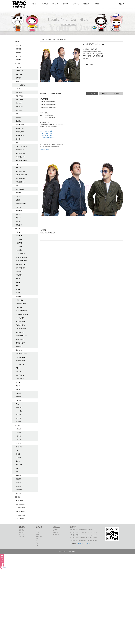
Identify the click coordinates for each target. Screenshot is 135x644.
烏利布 (18, 368)
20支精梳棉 (19, 236)
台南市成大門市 (20, 519)
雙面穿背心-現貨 (21, 157)
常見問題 (18, 475)
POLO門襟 (19, 411)
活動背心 (18, 468)
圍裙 (17, 114)
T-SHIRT (18, 67)
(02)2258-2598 (83, 530)
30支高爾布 (19, 250)
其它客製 (18, 207)
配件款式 (18, 422)
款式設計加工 (56, 534)
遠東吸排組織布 (20, 339)
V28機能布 (19, 307)
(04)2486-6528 (83, 538)
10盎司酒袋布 (20, 375)
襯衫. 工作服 (19, 100)
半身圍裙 (18, 121)
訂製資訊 (18, 425)
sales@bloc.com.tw (83, 543)
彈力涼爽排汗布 (20, 325)
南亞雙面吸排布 (20, 343)
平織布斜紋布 (20, 350)
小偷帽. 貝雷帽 (20, 132)
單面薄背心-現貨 (21, 153)
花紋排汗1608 (20, 332)
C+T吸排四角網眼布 (22, 257)
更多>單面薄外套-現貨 (46, 131)
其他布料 (18, 382)
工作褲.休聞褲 (20, 189)
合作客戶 (18, 60)
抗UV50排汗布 (20, 318)
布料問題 (18, 479)
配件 (37, 541)
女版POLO (19, 458)
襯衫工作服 (19, 465)
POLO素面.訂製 (20, 85)
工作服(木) (19, 225)
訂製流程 (18, 429)
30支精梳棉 (19, 243)
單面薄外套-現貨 (21, 171)
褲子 (17, 185)
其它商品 (18, 193)
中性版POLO (20, 454)
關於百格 (18, 45)
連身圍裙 (18, 117)
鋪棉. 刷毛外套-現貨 (22, 175)
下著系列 (18, 221)
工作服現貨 (19, 110)
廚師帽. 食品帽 (20, 128)
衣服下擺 (18, 418)
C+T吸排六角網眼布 (22, 261)
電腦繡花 (18, 397)
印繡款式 (18, 386)
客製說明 (105, 94)
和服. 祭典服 (19, 107)
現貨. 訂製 (19, 92)
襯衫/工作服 (19, 96)
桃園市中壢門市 (20, 512)
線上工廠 (18, 56)
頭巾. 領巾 (19, 139)
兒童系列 (18, 196)
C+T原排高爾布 (20, 254)
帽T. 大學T (19, 74)
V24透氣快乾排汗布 (22, 311)
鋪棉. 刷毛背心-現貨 (22, 160)
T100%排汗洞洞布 (21, 329)
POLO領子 (19, 407)
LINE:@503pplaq (93, 532)
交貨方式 (18, 440)
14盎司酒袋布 (20, 379)
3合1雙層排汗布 (20, 264)
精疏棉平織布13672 (22, 354)
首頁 (43, 40)
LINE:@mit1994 (93, 538)
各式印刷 (18, 393)
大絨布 (18, 286)
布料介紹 (18, 229)
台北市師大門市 (20, 508)
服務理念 (18, 49)
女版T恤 (18, 450)
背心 (17, 142)
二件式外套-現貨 (21, 182)
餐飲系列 (18, 214)
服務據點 (18, 497)
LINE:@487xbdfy (93, 535)
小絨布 (18, 282)
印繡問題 (18, 483)
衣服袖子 (18, 415)
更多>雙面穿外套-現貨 (46, 133)
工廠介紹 (18, 42)
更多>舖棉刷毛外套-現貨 (47, 138)
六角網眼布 (19, 275)
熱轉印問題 (19, 490)
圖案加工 (18, 389)
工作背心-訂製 (20, 150)
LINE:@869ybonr (93, 540)
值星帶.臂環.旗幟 (21, 203)
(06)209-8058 (82, 540)
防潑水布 (18, 371)
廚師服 (18, 89)
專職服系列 (19, 103)
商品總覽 (18, 64)
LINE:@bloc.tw (92, 530)
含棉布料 (18, 232)
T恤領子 (18, 404)
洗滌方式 (117, 94)
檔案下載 (18, 493)
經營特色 (18, 53)
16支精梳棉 (19, 246)
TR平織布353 (20, 364)
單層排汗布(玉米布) (21, 336)
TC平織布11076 (20, 357)
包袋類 (18, 200)
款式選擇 (18, 400)
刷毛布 (18, 293)
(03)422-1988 (82, 535)
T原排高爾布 (19, 300)
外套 (17, 164)
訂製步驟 (18, 432)
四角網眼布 (19, 271)
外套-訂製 (19, 168)
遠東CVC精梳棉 (20, 268)
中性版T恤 (19, 447)
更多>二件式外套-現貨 (46, 135)
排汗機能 (18, 296)
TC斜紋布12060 (20, 361)
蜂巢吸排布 (19, 346)
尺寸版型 (18, 443)
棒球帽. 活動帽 (20, 135)
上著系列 (18, 218)
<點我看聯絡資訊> (45, 149)
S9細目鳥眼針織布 (21, 304)
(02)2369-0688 (83, 532)
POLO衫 (18, 81)
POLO (38, 532)
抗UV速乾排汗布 (21, 321)
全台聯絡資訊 (20, 500)
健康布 (18, 289)
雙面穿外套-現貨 (21, 178)
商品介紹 (92, 94)
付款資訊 (18, 436)
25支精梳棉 (19, 239)
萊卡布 (18, 279)
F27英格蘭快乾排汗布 (22, 314)
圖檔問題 (18, 486)
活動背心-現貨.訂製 (21, 146)
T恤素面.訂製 (20, 71)
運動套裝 (18, 78)
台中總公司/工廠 (21, 515)
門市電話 (3, 568)
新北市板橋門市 (20, 504)
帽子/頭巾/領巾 (20, 125)
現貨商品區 (19, 211)
